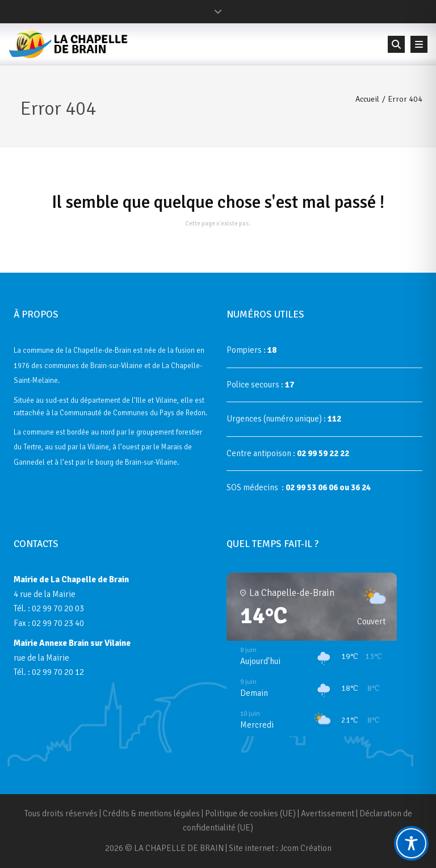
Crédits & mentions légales (151, 813)
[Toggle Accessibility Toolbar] (411, 843)
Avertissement (328, 813)
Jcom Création (306, 848)
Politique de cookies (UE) (250, 813)
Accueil (367, 99)
